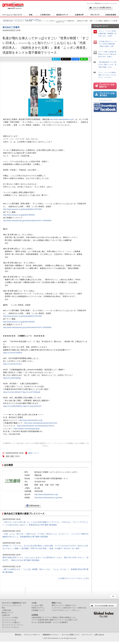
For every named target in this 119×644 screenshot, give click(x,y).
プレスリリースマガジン (11, 627)
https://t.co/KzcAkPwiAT (12, 392)
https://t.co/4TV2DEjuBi (31, 392)
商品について (34, 453)
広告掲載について (38, 610)
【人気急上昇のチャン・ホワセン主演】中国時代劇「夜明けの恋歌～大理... (107, 44)
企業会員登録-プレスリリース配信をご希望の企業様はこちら (54, 617)
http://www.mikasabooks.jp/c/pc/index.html (41, 423)
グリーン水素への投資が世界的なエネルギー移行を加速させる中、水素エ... (107, 54)
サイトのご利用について (71, 635)
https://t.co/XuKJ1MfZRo (13, 353)
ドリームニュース (8, 20)
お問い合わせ (99, 635)
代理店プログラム (38, 608)
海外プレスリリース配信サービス (64, 605)
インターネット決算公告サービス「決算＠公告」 (70, 608)
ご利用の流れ (7, 610)
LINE (84, 59)
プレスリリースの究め (10, 618)
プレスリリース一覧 (21, 20)
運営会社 (18, 635)
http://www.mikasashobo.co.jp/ (62, 119)
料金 (3, 608)
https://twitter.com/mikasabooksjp (26, 429)
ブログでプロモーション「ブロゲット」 (66, 610)
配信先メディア (7, 613)
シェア (75, 59)
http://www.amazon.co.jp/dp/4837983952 (19, 215)
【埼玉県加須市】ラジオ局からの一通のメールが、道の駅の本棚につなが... (107, 65)
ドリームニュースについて (12, 605)
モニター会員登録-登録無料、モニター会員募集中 (50, 622)
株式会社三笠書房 (34, 20)
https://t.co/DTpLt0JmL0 (12, 364)
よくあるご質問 (37, 605)
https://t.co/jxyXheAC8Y (32, 406)
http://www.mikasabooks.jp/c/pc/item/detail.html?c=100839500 (27, 221)
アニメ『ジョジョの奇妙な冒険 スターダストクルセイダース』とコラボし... (107, 75)
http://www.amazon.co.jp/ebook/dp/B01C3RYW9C (23, 209)
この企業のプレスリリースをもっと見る (73, 578)
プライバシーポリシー (32, 635)
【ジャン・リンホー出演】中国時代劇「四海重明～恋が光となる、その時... (107, 33)
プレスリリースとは (9, 620)
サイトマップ (87, 635)
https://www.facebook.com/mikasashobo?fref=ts (36, 426)
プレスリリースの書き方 (11, 622)
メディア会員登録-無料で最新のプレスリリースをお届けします (54, 620)
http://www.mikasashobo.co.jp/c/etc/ (48, 498)
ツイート (66, 59)
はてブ (56, 59)
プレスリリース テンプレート (13, 625)
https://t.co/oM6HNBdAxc (13, 406)
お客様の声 (6, 615)
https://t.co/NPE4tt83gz (12, 378)
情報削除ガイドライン (51, 635)
